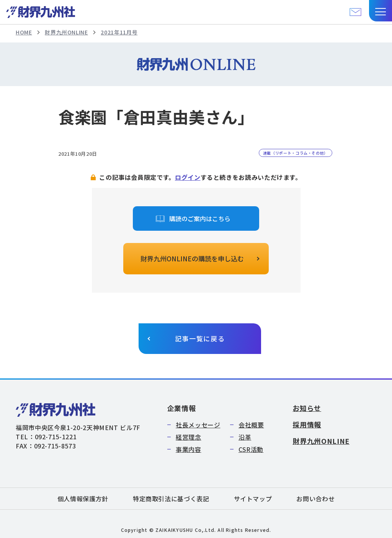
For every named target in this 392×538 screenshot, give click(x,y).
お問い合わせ (315, 499)
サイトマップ (253, 499)
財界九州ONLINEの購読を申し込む (192, 258)
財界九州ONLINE (66, 32)
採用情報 (307, 424)
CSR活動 (251, 449)
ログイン (188, 177)
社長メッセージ (198, 425)
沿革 (245, 437)
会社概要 (251, 425)
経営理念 (189, 437)
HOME (24, 32)
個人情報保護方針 (83, 499)
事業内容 (189, 449)
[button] (381, 11)
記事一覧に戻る (200, 338)
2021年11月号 (119, 32)
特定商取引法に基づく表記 (171, 499)
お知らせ (307, 408)
